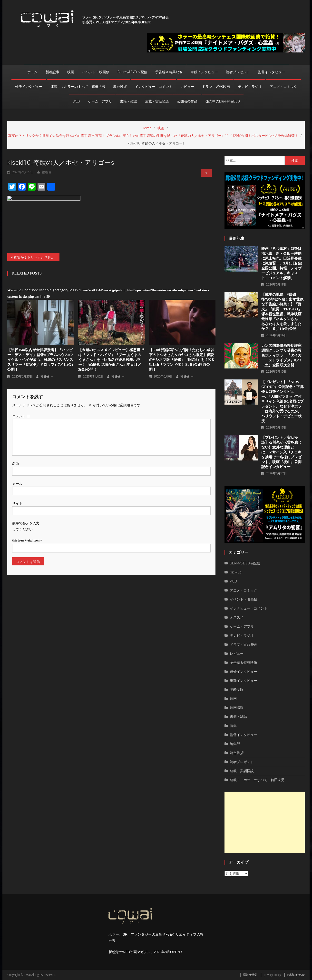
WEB (76, 101)
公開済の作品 (187, 101)
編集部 (235, 744)
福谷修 (45, 376)
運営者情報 (250, 975)
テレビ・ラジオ (250, 87)
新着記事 (52, 72)
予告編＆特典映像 (169, 72)
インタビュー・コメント (154, 87)
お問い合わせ (296, 975)
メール (17, 484)
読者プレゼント (238, 72)
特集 (233, 726)
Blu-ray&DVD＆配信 (132, 72)
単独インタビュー (204, 72)
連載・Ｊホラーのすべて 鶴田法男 (78, 87)
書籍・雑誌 (128, 101)
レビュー (187, 87)
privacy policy (272, 975)
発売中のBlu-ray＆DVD (223, 101)
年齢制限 (237, 689)
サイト (17, 503)
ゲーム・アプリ (100, 101)
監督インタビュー (272, 72)
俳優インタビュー (29, 87)
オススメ (237, 617)
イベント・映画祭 (96, 72)
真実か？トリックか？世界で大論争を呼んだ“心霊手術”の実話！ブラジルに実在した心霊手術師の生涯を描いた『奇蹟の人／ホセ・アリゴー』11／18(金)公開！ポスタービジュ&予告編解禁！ (37, 257)
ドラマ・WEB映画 (216, 87)
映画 (71, 72)
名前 (16, 464)
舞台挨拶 (120, 87)
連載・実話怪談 (157, 101)
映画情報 (237, 708)
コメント (21, 416)
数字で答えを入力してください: (26, 526)
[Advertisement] (265, 822)
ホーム (32, 72)
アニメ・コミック (283, 87)
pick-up (236, 572)
